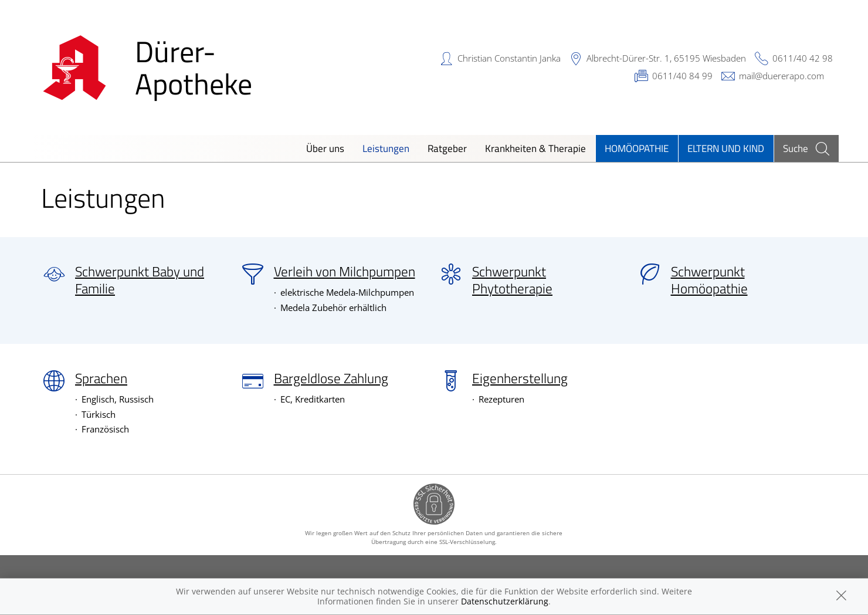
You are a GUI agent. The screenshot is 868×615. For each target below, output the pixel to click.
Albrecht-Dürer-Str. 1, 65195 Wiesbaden (666, 58)
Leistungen (386, 148)
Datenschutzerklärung (505, 601)
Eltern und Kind (726, 148)
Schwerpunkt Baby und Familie (140, 280)
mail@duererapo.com (781, 76)
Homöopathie (637, 148)
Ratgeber (447, 148)
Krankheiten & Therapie (535, 148)
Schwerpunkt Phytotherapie (512, 280)
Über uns (325, 148)
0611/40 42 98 (803, 58)
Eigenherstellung (520, 379)
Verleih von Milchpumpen (345, 272)
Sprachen (101, 379)
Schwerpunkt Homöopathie (709, 280)
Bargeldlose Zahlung (331, 379)
